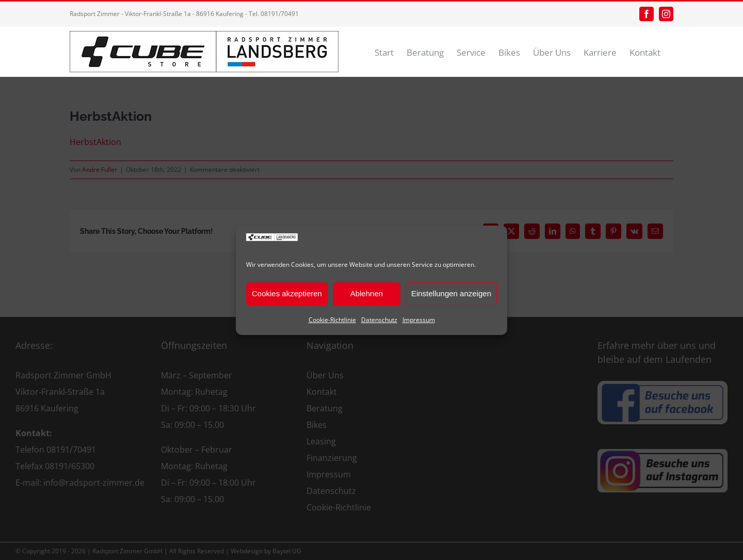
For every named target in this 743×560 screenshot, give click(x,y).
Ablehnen (367, 293)
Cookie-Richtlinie (332, 320)
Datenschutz (379, 320)
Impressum (419, 320)
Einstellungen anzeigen (451, 293)
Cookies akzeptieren (287, 293)
